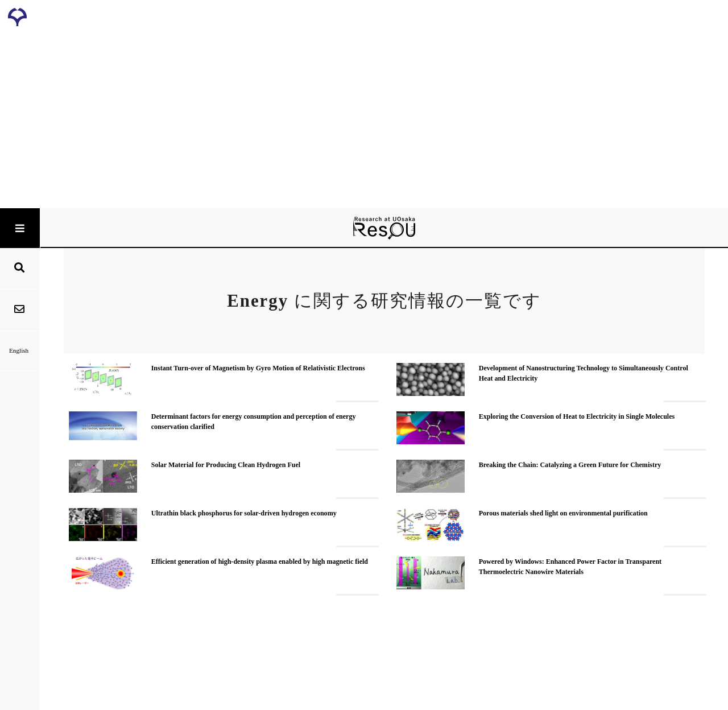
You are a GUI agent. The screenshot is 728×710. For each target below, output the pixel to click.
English (20, 350)
